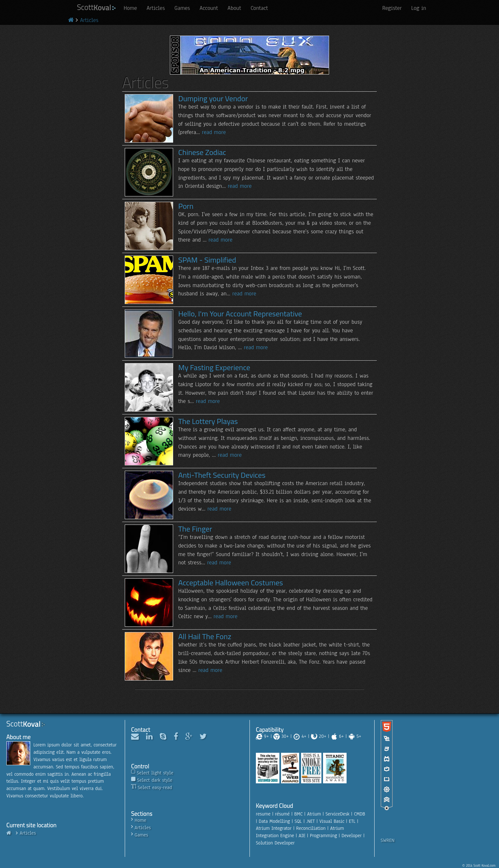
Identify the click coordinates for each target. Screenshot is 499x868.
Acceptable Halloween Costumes (231, 582)
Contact (259, 8)
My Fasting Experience (214, 367)
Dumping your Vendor (213, 98)
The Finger (195, 529)
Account (209, 8)
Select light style (155, 773)
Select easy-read (155, 787)
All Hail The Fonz (205, 636)
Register (392, 8)
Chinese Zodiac (202, 152)
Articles (156, 8)
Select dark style (155, 780)
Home (130, 8)
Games (182, 8)
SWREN (388, 840)
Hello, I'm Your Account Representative (240, 314)
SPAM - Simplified (207, 260)
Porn (186, 206)
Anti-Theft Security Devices (222, 475)
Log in (419, 8)
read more (214, 132)
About (234, 8)
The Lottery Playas (208, 421)
